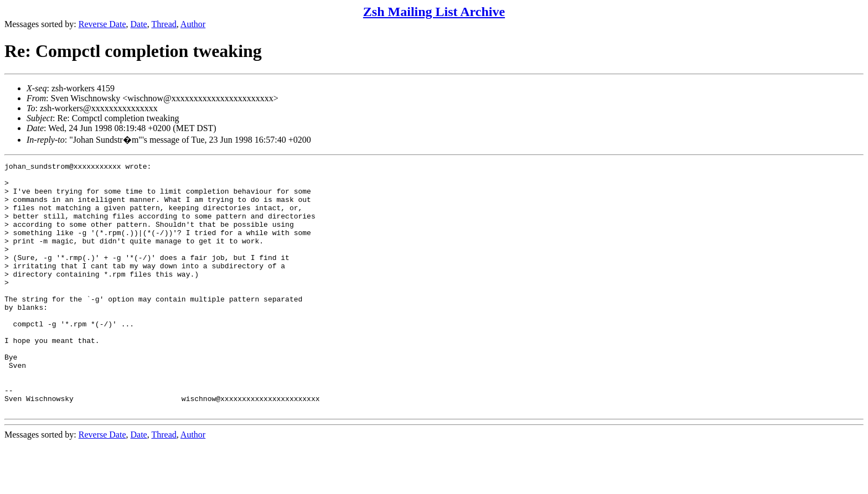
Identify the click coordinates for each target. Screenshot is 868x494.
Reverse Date (102, 24)
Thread (164, 24)
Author (193, 24)
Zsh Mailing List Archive (434, 12)
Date (139, 24)
